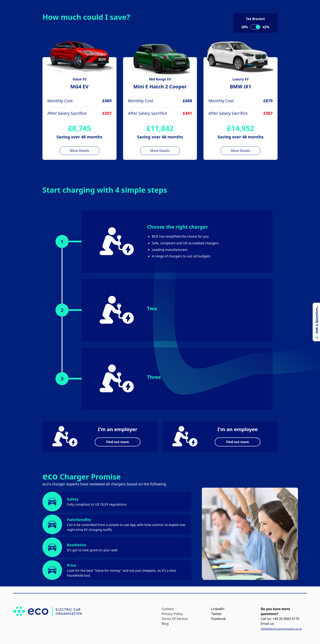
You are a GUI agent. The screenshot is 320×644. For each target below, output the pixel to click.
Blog (165, 624)
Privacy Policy (172, 614)
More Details (79, 151)
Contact (168, 609)
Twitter (217, 614)
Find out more (118, 442)
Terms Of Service (175, 619)
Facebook (219, 619)
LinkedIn (218, 609)
